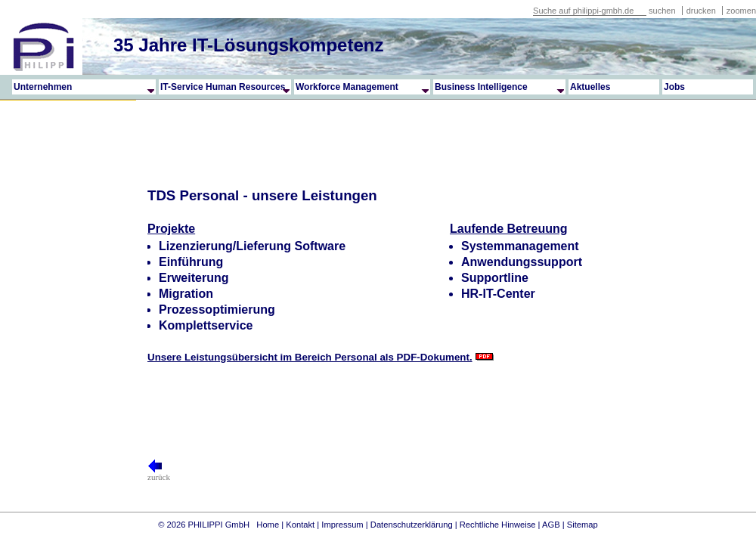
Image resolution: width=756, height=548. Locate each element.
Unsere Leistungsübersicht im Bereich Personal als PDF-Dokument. (310, 357)
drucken (702, 11)
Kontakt (300, 525)
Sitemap (582, 525)
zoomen (741, 11)
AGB (551, 525)
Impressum (342, 525)
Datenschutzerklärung (412, 525)
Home (268, 525)
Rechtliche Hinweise (498, 525)
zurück (159, 473)
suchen (662, 11)
